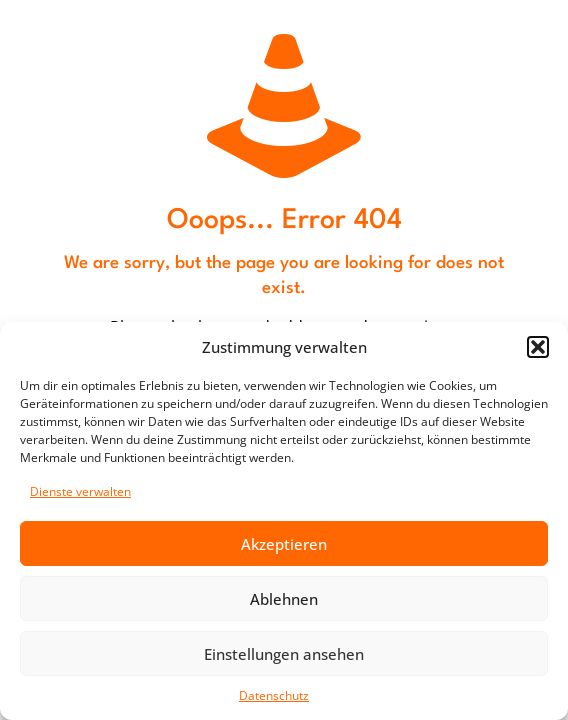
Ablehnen (284, 599)
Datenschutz (274, 695)
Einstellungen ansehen (284, 654)
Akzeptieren (284, 544)
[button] (538, 347)
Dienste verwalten (80, 491)
